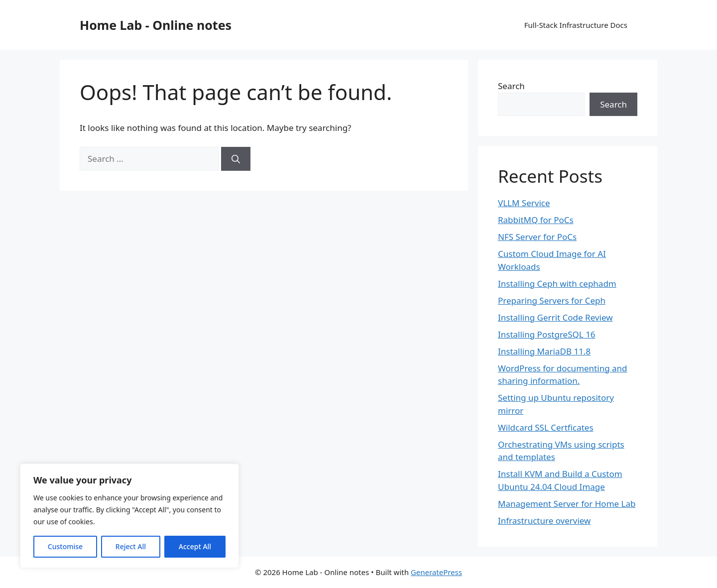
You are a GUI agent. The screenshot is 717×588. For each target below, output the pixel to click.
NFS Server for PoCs (537, 237)
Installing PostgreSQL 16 (547, 334)
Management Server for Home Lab (567, 504)
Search (511, 86)
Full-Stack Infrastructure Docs (576, 25)
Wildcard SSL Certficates (546, 427)
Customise (65, 546)
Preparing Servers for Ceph (552, 300)
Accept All (195, 546)
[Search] (236, 159)
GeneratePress (436, 572)
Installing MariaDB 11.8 (544, 351)
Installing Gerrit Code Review (555, 317)
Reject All (131, 546)
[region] (129, 516)
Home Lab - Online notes (156, 25)
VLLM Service (524, 203)
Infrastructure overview (544, 521)
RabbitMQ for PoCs (536, 220)
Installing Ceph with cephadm (557, 284)
